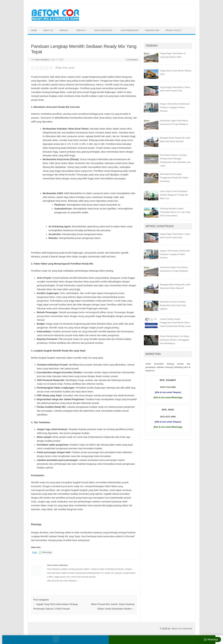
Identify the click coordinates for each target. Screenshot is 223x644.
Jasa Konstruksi (103, 30)
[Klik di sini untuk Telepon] (168, 392)
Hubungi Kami (152, 30)
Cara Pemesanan (129, 30)
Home (34, 30)
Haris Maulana (42, 60)
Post (35, 552)
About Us (48, 30)
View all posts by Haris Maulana (63, 581)
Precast (81, 30)
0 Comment (132, 60)
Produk (64, 30)
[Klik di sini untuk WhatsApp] (168, 397)
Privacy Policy (174, 30)
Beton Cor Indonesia (182, 629)
